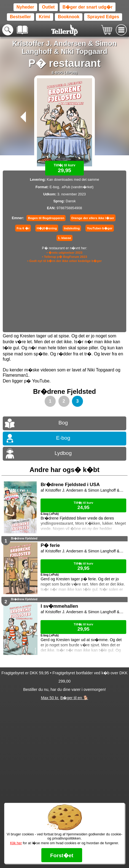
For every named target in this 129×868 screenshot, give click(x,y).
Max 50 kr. (50, 698)
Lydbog (63, 453)
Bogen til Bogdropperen (46, 218)
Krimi (45, 17)
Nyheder (25, 7)
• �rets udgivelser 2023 (64, 253)
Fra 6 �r (23, 228)
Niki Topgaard (84, 51)
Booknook (69, 17)
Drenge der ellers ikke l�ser (93, 218)
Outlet (48, 7)
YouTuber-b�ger (100, 228)
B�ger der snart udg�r (88, 7)
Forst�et (62, 855)
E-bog (63, 438)
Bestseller (21, 17)
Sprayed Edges (103, 17)
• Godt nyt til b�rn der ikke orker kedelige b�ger (64, 261)
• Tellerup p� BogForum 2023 (64, 257)
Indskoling (72, 228)
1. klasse (64, 238)
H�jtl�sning (47, 228)
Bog (63, 423)
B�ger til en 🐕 (74, 698)
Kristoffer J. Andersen (49, 43)
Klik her (16, 843)
